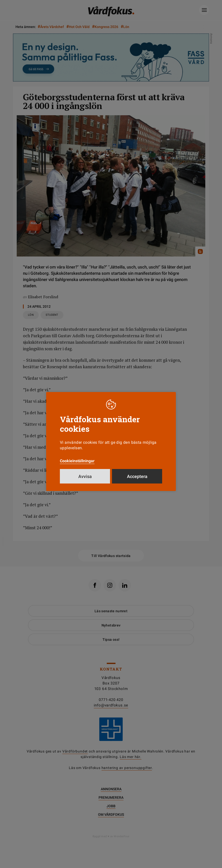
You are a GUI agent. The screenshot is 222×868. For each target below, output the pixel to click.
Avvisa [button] (85, 476)
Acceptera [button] (137, 476)
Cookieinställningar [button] (77, 461)
